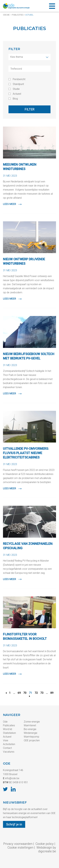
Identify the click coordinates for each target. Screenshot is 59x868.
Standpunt (18, 84)
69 (19, 693)
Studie (16, 89)
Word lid (7, 729)
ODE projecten (32, 740)
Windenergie (31, 733)
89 (52, 693)
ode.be (6, 15)
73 (42, 693)
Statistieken (9, 733)
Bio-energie (30, 729)
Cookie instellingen (20, 848)
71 (31, 693)
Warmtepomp (31, 737)
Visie (6, 740)
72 (36, 693)
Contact (7, 748)
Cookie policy (45, 844)
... (14, 693)
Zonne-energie (32, 722)
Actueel (29, 15)
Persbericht (19, 79)
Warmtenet (30, 725)
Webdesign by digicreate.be (46, 849)
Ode (5, 722)
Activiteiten (9, 744)
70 (25, 693)
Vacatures (9, 752)
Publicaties (18, 15)
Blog (15, 99)
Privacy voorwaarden (18, 844)
